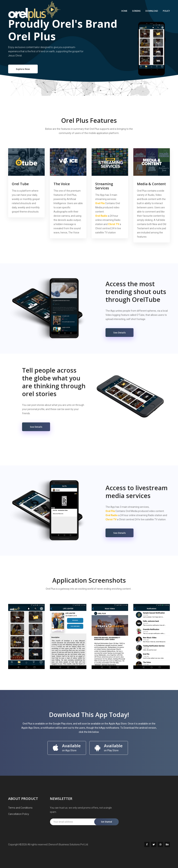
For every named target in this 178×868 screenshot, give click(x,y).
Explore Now (23, 69)
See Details (120, 333)
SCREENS (136, 11)
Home (124, 11)
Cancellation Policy (19, 814)
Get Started (106, 822)
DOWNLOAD (152, 11)
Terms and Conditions (20, 808)
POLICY (166, 11)
